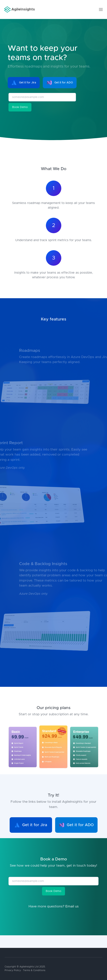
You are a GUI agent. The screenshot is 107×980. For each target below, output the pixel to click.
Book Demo (20, 107)
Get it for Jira (24, 83)
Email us (72, 906)
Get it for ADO (60, 83)
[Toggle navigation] (101, 9)
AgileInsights (20, 9)
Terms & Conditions (34, 970)
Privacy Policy (13, 970)
